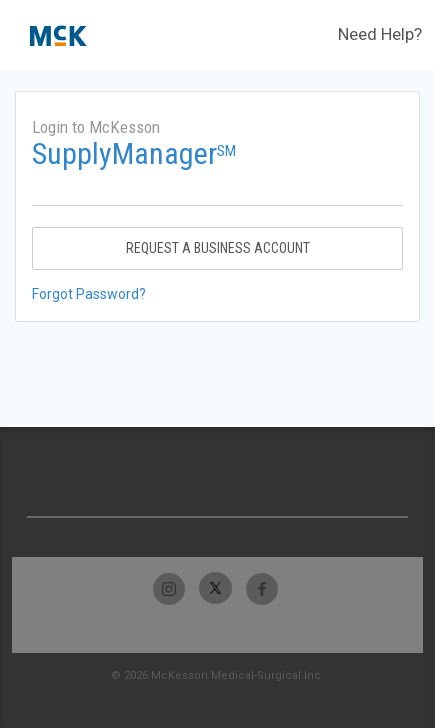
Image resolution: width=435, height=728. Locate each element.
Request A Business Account (218, 248)
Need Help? (380, 34)
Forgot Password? (89, 294)
